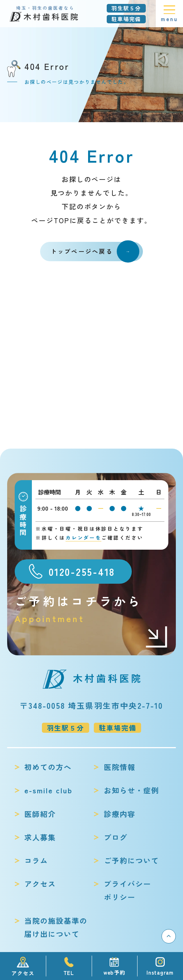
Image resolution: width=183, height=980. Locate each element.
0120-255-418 (82, 572)
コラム (36, 860)
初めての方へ (48, 767)
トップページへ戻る (95, 252)
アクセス (40, 884)
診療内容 (120, 814)
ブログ (116, 837)
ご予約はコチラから (91, 609)
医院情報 (120, 767)
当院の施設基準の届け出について (56, 927)
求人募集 (40, 837)
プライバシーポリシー (127, 890)
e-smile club (48, 790)
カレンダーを (83, 537)
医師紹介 (40, 814)
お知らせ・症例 (131, 790)
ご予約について (131, 860)
